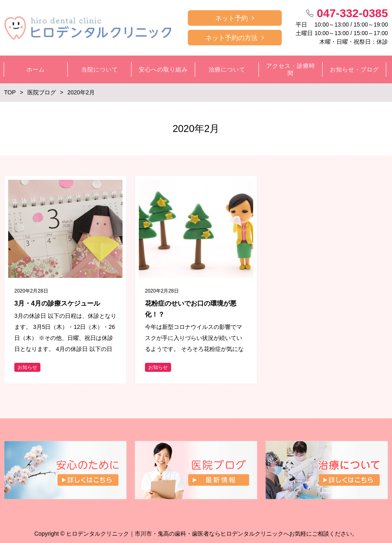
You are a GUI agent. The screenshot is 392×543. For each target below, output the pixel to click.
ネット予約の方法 (232, 38)
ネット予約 (232, 18)
